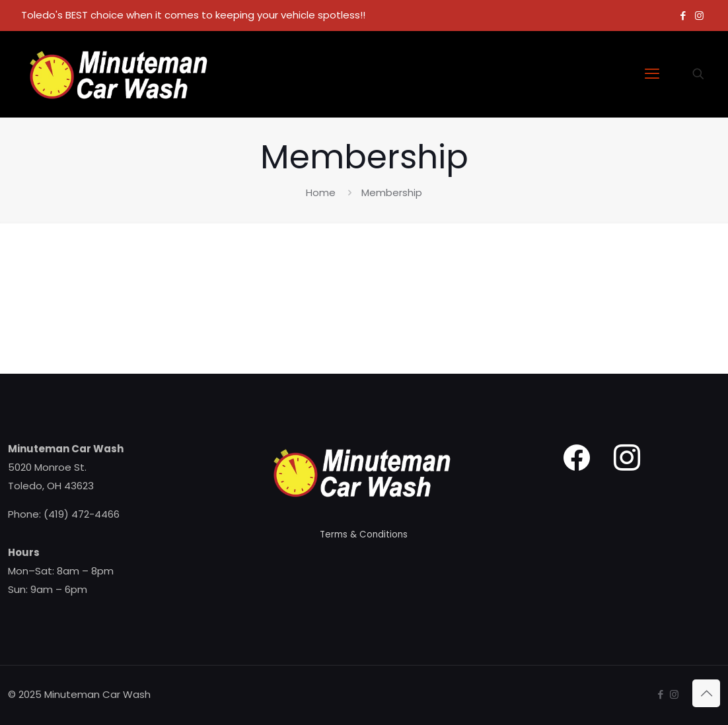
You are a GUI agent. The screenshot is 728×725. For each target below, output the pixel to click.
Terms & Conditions (364, 535)
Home (321, 192)
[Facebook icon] (683, 16)
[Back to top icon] (706, 693)
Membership (392, 192)
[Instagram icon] (699, 16)
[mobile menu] (652, 74)
